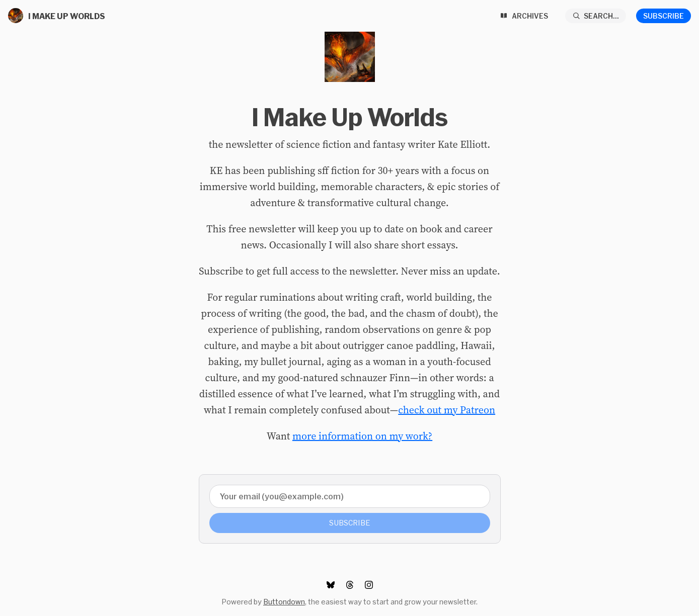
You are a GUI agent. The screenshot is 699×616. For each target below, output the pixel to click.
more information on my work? (362, 436)
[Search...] (596, 16)
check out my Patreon (447, 410)
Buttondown (284, 602)
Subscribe (664, 16)
